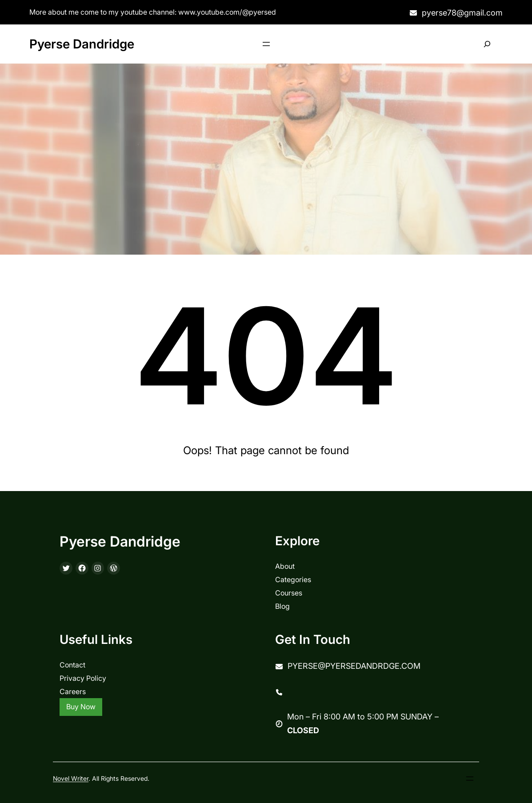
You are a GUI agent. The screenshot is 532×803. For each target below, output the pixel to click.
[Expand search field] (487, 44)
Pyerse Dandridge (82, 44)
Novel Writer (71, 778)
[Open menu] (266, 44)
